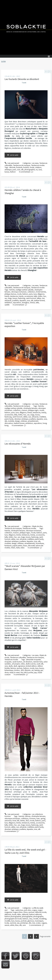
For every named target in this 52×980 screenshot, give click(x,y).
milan (13, 548)
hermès (12, 290)
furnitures (8, 546)
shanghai (25, 303)
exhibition (8, 303)
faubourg (22, 298)
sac (6, 298)
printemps (24, 923)
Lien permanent (12, 163)
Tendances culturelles (18, 657)
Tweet (24, 83)
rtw (22, 672)
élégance (41, 294)
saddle (7, 305)
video (23, 664)
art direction (28, 662)
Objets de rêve (37, 526)
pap (35, 672)
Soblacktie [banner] (26, 27)
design (17, 421)
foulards (19, 167)
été (30, 923)
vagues (44, 923)
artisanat (8, 300)
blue (17, 925)
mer (33, 923)
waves (7, 925)
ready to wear (14, 672)
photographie (30, 170)
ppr (42, 670)
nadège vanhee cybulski (25, 290)
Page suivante (45, 936)
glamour (31, 921)
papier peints (17, 546)
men (38, 819)
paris (14, 170)
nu (37, 170)
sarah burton (17, 662)
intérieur (24, 421)
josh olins (27, 910)
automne (8, 821)
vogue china (18, 912)
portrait (24, 921)
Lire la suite (14, 155)
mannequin (39, 921)
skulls (11, 666)
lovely (7, 923)
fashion (13, 172)
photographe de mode (13, 919)
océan (38, 923)
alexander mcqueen (33, 660)
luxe (40, 170)
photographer (27, 916)
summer (13, 923)
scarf (38, 664)
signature (21, 666)
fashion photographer (13, 916)
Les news (35, 163)
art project (16, 664)
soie (19, 170)
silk (22, 170)
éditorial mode (41, 912)
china (25, 912)
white (12, 925)
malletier (43, 417)
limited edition (31, 666)
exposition (17, 303)
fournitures (40, 543)
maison (24, 410)
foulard (26, 167)
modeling (43, 919)
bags (10, 298)
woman (31, 912)
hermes (28, 816)
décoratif (31, 546)
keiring (37, 670)
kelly (35, 296)
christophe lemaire (30, 408)
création (38, 167)
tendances (14, 296)
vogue (34, 910)
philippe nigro (33, 410)
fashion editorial (35, 914)
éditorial (8, 914)
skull (15, 666)
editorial (25, 914)
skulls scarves (31, 664)
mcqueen (8, 662)
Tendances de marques (22, 165)
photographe (38, 916)
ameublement (33, 421)
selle (37, 303)
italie (18, 548)
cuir (43, 298)
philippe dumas (10, 294)
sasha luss (19, 910)
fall (18, 821)
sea (18, 923)
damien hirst (38, 662)
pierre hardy (9, 419)
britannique (9, 670)
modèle (7, 921)
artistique (8, 170)
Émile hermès (41, 292)
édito (19, 914)
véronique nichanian (19, 292)
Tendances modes (38, 165)
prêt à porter (28, 672)
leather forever (39, 300)
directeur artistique (21, 419)
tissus (25, 546)
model (36, 919)
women (19, 668)
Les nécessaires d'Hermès (18, 444)
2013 (22, 670)
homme (32, 819)
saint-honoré (31, 298)
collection (31, 292)
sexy (31, 919)
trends (7, 296)
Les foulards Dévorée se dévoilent (22, 79)
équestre (23, 300)
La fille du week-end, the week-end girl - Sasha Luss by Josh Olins (25, 851)
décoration (9, 423)
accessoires (29, 296)
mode (32, 167)
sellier (39, 298)
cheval (32, 303)
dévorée (12, 167)
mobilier (11, 421)
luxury (7, 172)
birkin (40, 296)
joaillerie (15, 300)
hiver (14, 821)
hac (45, 296)
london (17, 670)
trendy (21, 296)
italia (23, 548)
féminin (28, 670)
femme (13, 668)
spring (43, 819)
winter (22, 821)
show (7, 672)
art (33, 670)
